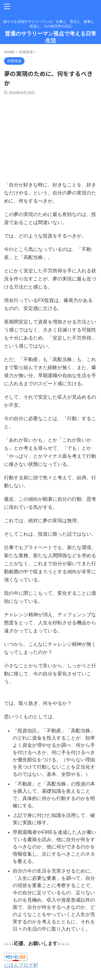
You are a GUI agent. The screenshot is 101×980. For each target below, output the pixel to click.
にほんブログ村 (21, 965)
